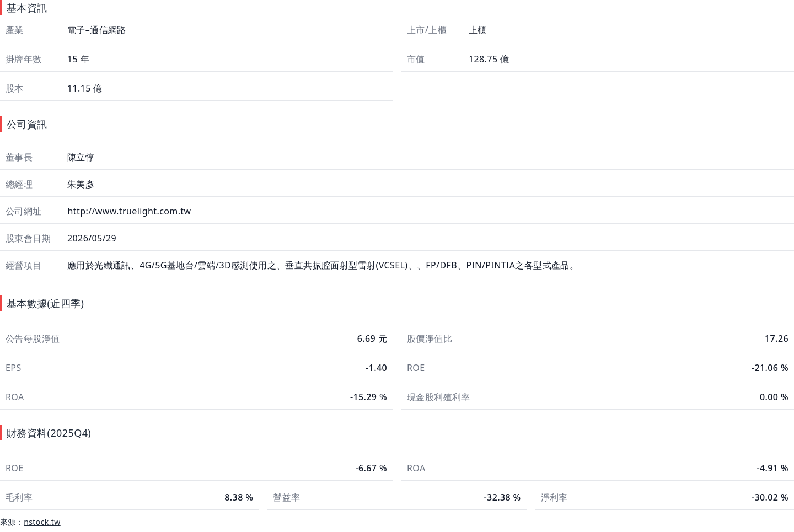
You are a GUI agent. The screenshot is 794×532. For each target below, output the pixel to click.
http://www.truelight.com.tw (128, 211)
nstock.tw (42, 522)
